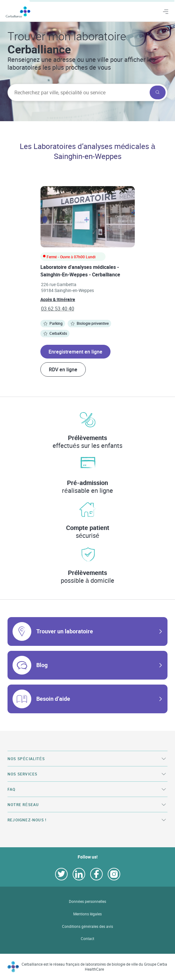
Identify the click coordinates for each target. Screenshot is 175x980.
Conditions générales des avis (87, 926)
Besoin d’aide (53, 699)
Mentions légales (88, 914)
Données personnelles (87, 901)
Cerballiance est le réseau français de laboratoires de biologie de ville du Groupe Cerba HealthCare (94, 967)
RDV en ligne (63, 369)
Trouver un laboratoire (65, 631)
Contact (87, 939)
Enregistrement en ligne (75, 352)
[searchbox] (78, 92)
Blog (42, 665)
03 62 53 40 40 (58, 309)
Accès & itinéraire (58, 299)
